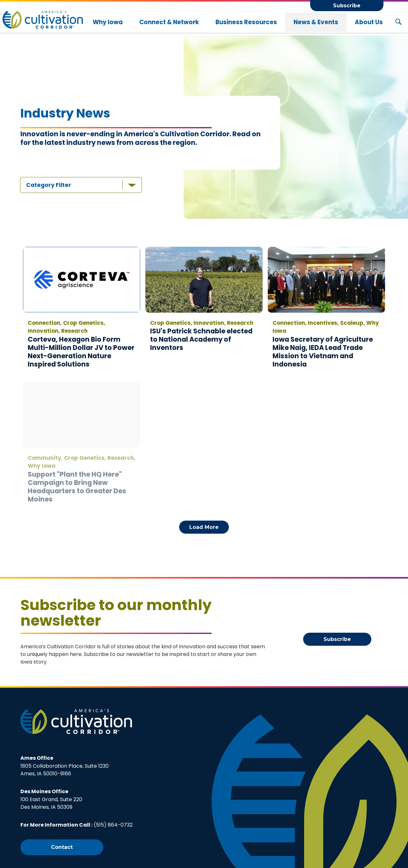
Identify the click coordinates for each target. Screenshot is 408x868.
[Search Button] (398, 22)
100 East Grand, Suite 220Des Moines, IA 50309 (51, 799)
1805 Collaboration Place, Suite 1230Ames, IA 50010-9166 (65, 766)
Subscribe (347, 6)
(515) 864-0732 (113, 825)
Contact (62, 847)
